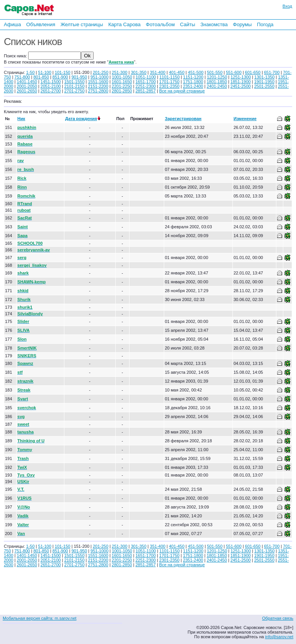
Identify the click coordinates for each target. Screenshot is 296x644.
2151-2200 (98, 86)
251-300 (119, 72)
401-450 (177, 72)
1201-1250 (217, 77)
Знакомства (214, 24)
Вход (287, 6)
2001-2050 (27, 86)
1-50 (30, 72)
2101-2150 (75, 86)
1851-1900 (241, 82)
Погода (265, 24)
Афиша (12, 24)
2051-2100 (51, 86)
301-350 (138, 72)
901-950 (79, 77)
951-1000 (100, 77)
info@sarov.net (279, 637)
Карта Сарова (124, 24)
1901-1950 (264, 82)
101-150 (62, 72)
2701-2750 (75, 91)
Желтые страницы (82, 24)
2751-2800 (98, 91)
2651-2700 (51, 91)
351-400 (158, 72)
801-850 (41, 77)
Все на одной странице (182, 91)
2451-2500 (241, 86)
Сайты (188, 24)
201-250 (101, 72)
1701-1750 (169, 82)
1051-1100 (146, 77)
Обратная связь (278, 618)
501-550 (215, 72)
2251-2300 (145, 86)
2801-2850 (122, 91)
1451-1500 (51, 82)
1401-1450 (27, 82)
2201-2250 (122, 86)
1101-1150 (169, 77)
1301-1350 (265, 77)
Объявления (41, 24)
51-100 (45, 72)
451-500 (196, 72)
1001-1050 (122, 77)
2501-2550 (264, 86)
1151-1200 (193, 77)
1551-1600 (98, 82)
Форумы (242, 24)
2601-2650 (27, 91)
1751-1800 (193, 82)
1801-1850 (217, 82)
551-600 (234, 72)
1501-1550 (75, 82)
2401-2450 (217, 86)
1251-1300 (241, 77)
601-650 (253, 72)
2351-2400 (193, 86)
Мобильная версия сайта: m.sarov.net (40, 618)
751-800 (22, 77)
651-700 (272, 72)
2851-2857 (145, 91)
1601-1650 (122, 82)
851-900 (60, 77)
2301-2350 (169, 86)
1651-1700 (145, 82)
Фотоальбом (160, 24)
